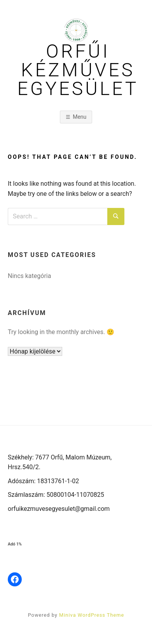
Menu (79, 117)
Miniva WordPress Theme (92, 615)
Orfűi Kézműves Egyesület (78, 70)
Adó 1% (15, 544)
